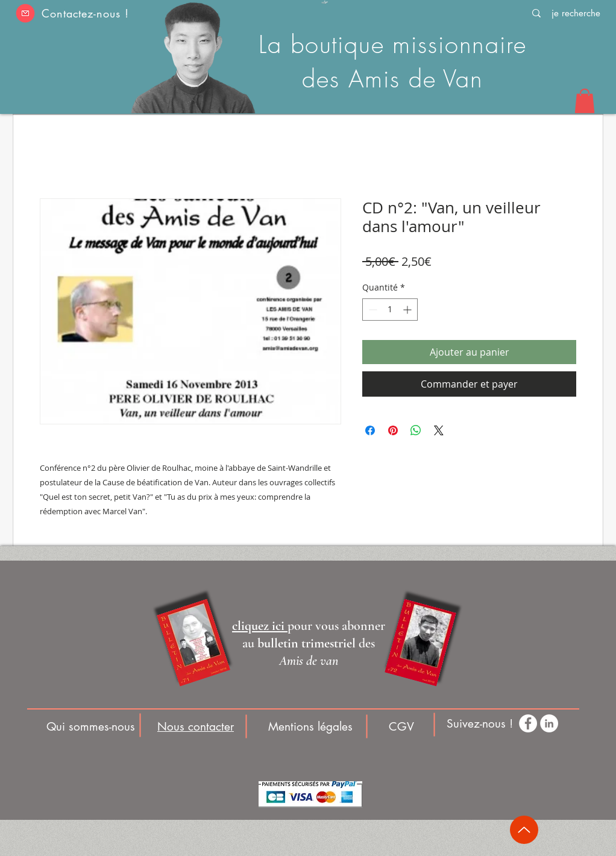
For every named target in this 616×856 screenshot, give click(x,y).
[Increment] (408, 310)
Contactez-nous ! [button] (85, 13)
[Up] (524, 830)
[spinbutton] (390, 310)
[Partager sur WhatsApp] (416, 430)
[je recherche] (576, 13)
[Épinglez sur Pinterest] (393, 430)
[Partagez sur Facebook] (370, 430)
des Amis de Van (393, 79)
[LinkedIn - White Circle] (549, 723)
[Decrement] (372, 310)
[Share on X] (439, 430)
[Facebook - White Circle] (528, 723)
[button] (25, 13)
